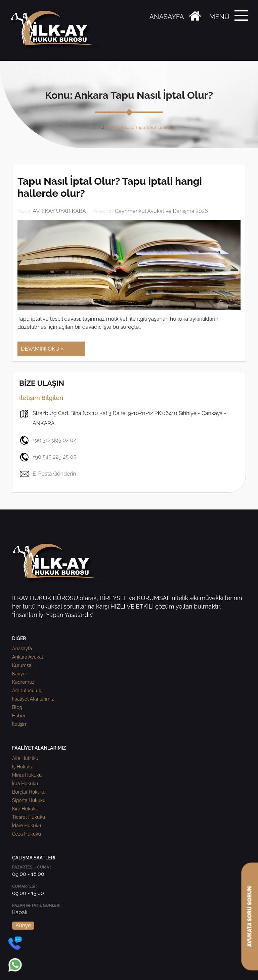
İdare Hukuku (27, 826)
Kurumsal (22, 665)
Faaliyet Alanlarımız (33, 699)
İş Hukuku (23, 767)
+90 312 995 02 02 (48, 440)
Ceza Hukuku (27, 834)
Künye (23, 925)
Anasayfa (90, 127)
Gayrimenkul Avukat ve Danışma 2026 (161, 211)
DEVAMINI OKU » (42, 349)
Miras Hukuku (27, 775)
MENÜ (219, 17)
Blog (17, 707)
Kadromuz (23, 682)
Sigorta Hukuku (29, 800)
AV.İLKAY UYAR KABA (59, 211)
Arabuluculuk (27, 691)
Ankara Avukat (28, 657)
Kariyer (20, 674)
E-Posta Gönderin (48, 474)
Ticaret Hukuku (29, 817)
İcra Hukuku (25, 784)
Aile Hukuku (25, 758)
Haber (19, 716)
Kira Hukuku (25, 809)
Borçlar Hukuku (29, 792)
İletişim (20, 724)
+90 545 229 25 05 (48, 457)
